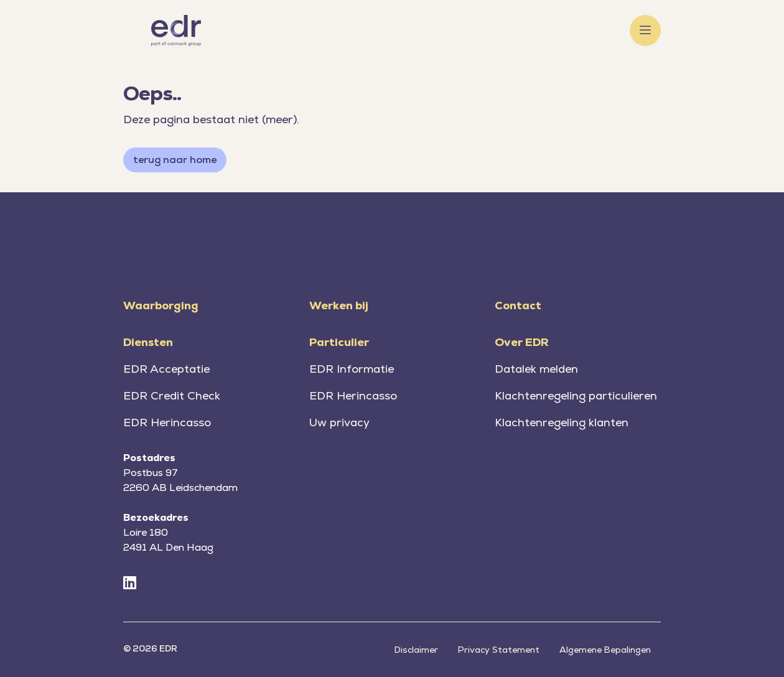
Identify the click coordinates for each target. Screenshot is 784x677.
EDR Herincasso (167, 422)
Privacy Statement (499, 650)
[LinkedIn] (130, 583)
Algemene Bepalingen (605, 650)
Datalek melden (536, 369)
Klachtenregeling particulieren (576, 395)
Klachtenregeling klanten (562, 422)
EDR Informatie (352, 369)
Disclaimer (416, 650)
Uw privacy (339, 422)
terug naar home (175, 160)
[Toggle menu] (645, 30)
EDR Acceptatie (166, 369)
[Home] (176, 30)
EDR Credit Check (172, 395)
